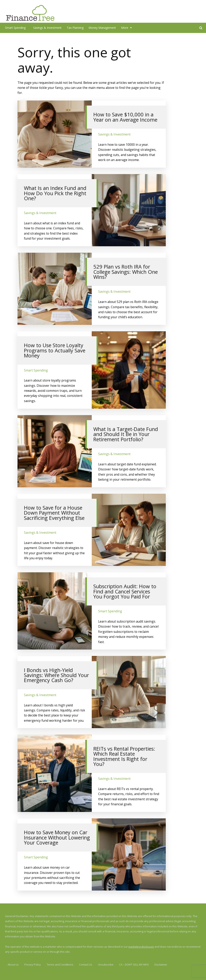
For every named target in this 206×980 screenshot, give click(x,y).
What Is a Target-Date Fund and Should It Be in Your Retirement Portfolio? (126, 434)
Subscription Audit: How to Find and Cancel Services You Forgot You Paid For (125, 591)
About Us (13, 965)
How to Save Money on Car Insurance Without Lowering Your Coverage (57, 837)
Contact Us (86, 965)
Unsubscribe (106, 965)
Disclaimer (161, 965)
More (125, 28)
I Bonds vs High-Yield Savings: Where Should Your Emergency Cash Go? (56, 675)
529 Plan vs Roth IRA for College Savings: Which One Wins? (126, 272)
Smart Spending (15, 28)
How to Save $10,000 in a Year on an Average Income (125, 117)
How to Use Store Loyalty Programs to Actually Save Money (55, 350)
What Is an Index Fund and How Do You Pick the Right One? (55, 193)
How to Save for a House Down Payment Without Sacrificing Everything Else (54, 513)
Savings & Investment (47, 28)
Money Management (102, 28)
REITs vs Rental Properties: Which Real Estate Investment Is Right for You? (124, 756)
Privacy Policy (33, 965)
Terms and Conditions (60, 965)
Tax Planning (75, 28)
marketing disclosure (141, 947)
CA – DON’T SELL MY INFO (134, 965)
